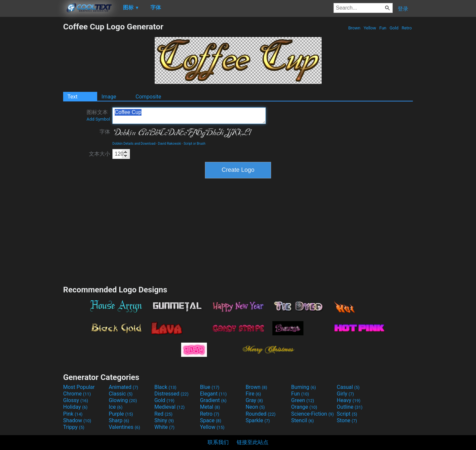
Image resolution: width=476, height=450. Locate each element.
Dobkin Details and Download (134, 144)
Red (163, 414)
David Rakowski (170, 144)
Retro (407, 28)
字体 (105, 132)
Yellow (370, 28)
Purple (121, 414)
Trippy (74, 427)
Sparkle (258, 420)
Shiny (164, 420)
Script (347, 414)
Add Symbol (98, 119)
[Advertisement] (31, 121)
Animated (123, 387)
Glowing (123, 400)
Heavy (349, 400)
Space (211, 420)
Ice (116, 407)
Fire (253, 394)
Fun (383, 28)
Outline (350, 407)
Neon (255, 407)
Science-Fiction (313, 414)
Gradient (213, 400)
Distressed (171, 394)
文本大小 (99, 154)
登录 (403, 9)
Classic (121, 394)
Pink (73, 414)
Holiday (75, 407)
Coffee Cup (189, 116)
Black (165, 387)
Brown (354, 28)
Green (303, 400)
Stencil (302, 420)
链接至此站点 (253, 442)
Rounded (261, 414)
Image (109, 97)
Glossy (76, 400)
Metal (210, 407)
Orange (304, 407)
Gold (394, 28)
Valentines (124, 427)
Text (72, 97)
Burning (304, 387)
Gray (254, 400)
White (164, 427)
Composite (148, 97)
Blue (210, 387)
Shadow (77, 420)
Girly (345, 394)
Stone (347, 420)
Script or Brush (194, 144)
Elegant (213, 394)
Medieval (170, 407)
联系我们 (218, 442)
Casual (348, 387)
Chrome (77, 394)
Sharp (119, 420)
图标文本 (98, 115)
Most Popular (79, 387)
